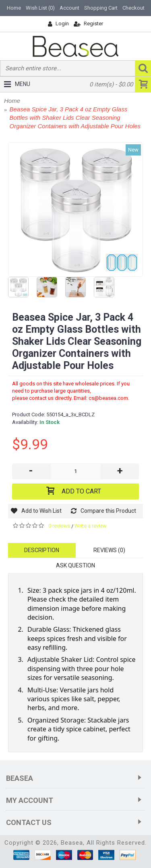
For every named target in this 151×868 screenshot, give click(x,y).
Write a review (91, 526)
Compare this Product (108, 511)
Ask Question (75, 565)
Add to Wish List (41, 511)
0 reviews (59, 526)
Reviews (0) (109, 550)
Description (42, 550)
